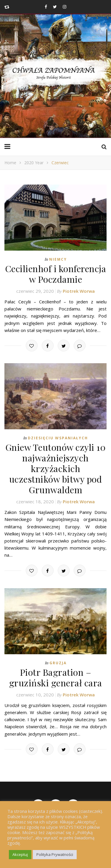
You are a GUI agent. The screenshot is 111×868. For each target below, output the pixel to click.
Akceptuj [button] (20, 854)
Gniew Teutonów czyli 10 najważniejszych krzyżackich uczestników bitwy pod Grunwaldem (56, 468)
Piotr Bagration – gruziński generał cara (56, 678)
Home (10, 163)
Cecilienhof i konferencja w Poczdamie (56, 274)
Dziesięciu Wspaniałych (58, 438)
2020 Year (34, 163)
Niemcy (58, 259)
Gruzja (58, 663)
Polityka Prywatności (55, 854)
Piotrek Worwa (79, 291)
